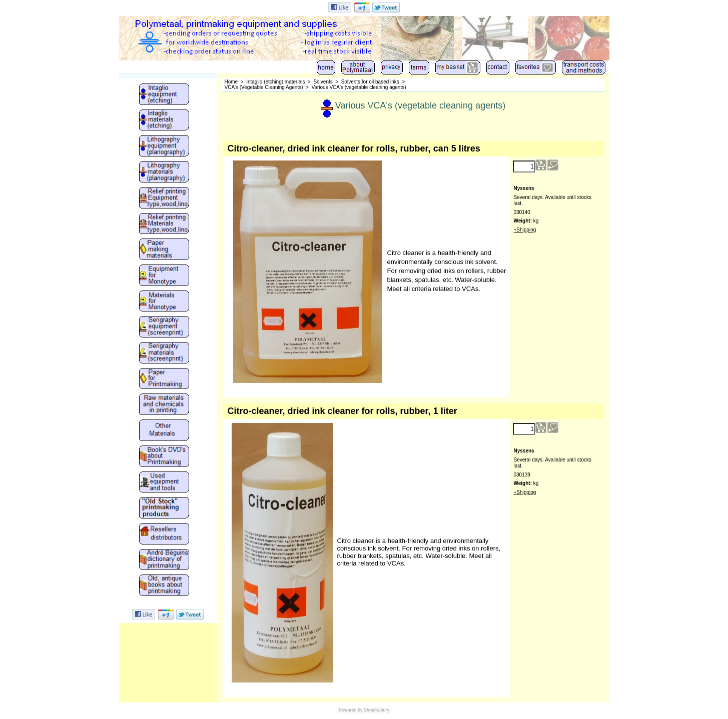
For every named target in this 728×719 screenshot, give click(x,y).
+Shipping (525, 230)
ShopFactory (376, 710)
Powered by (351, 710)
